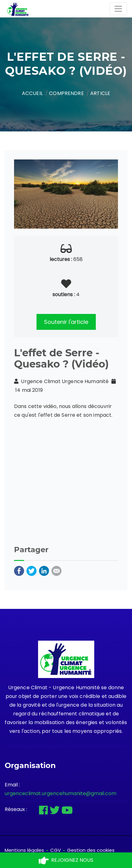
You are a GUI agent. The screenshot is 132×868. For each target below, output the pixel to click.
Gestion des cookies (91, 850)
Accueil (32, 93)
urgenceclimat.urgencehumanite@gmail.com (61, 793)
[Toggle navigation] (118, 9)
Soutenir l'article (66, 322)
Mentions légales (24, 850)
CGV (56, 850)
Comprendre (66, 93)
